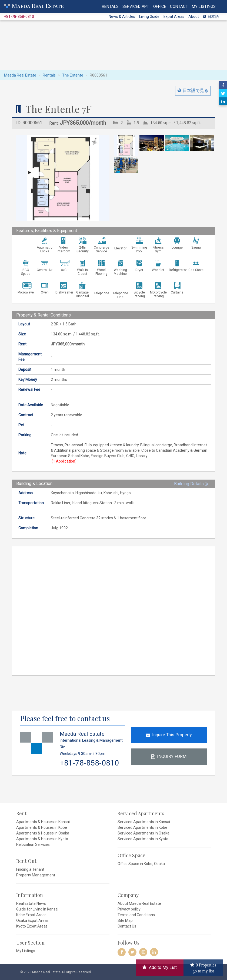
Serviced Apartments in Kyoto (143, 839)
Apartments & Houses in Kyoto (42, 839)
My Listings (26, 951)
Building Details (189, 484)
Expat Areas (174, 17)
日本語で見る (195, 90)
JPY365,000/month (83, 123)
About (194, 17)
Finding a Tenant (30, 869)
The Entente (73, 75)
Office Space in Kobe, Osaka (141, 864)
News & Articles (122, 17)
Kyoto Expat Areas (32, 926)
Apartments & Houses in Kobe (42, 827)
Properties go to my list (204, 968)
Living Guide (149, 17)
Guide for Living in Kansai (37, 909)
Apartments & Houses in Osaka (43, 833)
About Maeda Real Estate (139, 903)
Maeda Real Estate (20, 75)
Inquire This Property (169, 735)
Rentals (49, 75)
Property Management (36, 875)
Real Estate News (31, 903)
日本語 (211, 17)
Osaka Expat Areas (32, 920)
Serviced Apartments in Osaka (143, 833)
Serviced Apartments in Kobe (142, 827)
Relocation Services (33, 844)
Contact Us (127, 926)
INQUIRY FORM (169, 756)
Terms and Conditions (136, 915)
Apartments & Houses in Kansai (43, 822)
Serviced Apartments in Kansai (144, 822)
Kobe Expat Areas (31, 915)
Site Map (125, 920)
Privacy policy (129, 909)
